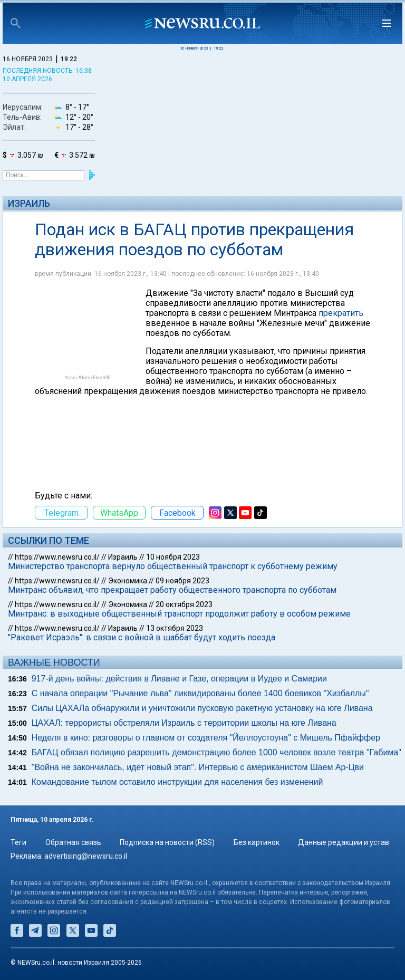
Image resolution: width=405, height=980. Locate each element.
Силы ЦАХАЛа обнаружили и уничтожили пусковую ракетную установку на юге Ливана (202, 708)
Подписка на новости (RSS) (167, 842)
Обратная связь (73, 842)
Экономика (128, 581)
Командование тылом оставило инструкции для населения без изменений (177, 782)
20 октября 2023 (184, 604)
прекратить (341, 313)
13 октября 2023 (175, 628)
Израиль (29, 203)
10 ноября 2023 (173, 557)
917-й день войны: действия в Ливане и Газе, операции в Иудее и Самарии (179, 679)
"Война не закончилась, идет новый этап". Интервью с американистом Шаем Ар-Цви (198, 767)
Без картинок (257, 842)
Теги (18, 842)
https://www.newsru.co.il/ (57, 557)
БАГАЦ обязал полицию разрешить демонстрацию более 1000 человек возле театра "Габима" (216, 752)
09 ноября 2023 (182, 581)
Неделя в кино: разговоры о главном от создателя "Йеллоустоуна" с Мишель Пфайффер (206, 738)
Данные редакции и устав (344, 842)
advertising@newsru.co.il (86, 856)
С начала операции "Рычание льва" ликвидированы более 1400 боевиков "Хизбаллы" (200, 693)
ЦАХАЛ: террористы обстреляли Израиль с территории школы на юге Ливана (184, 723)
